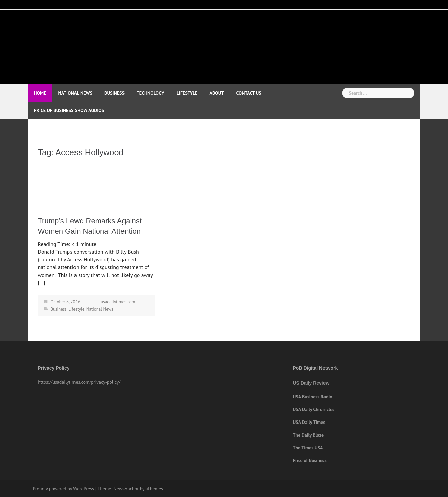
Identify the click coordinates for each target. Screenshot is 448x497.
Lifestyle (187, 93)
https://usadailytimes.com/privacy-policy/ (79, 382)
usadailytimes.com (118, 302)
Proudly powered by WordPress (64, 489)
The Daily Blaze (309, 435)
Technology (151, 93)
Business (114, 93)
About (217, 93)
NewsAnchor (126, 489)
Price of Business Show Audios (69, 110)
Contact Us (248, 93)
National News (76, 93)
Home (40, 93)
